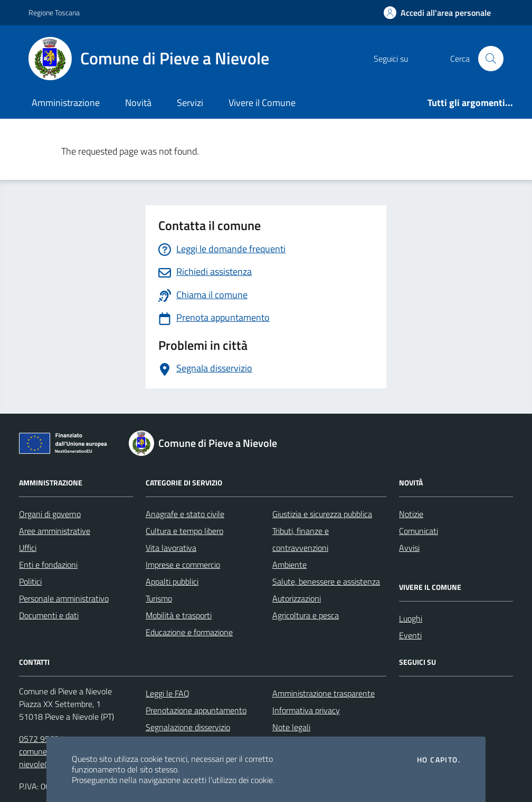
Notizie (411, 514)
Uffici (28, 548)
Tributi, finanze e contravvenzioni (301, 539)
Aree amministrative (55, 531)
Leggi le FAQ (168, 693)
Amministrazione (66, 103)
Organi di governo (50, 514)
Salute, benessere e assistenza (326, 581)
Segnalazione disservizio (188, 727)
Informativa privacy (306, 710)
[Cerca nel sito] (491, 59)
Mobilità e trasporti (179, 615)
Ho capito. (439, 760)
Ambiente (289, 565)
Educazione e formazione (189, 632)
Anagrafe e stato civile (185, 514)
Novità (138, 103)
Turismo (159, 598)
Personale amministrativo (64, 598)
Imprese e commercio (183, 565)
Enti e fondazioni (48, 565)
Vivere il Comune (262, 103)
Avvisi (409, 548)
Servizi (190, 103)
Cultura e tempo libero (184, 531)
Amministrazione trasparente (324, 693)
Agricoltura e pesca (306, 615)
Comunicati (419, 531)
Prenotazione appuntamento (196, 710)
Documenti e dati (49, 615)
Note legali (291, 727)
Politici (30, 581)
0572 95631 (41, 739)
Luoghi (411, 618)
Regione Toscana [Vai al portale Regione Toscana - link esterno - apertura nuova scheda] (54, 12)
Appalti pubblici (172, 581)
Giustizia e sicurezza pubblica (322, 514)
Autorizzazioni (297, 598)
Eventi (410, 635)
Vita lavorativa (171, 548)
